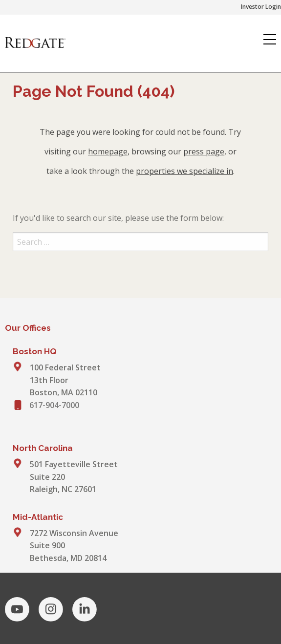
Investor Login (261, 7)
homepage (108, 151)
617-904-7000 (54, 405)
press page (204, 151)
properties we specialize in (184, 171)
